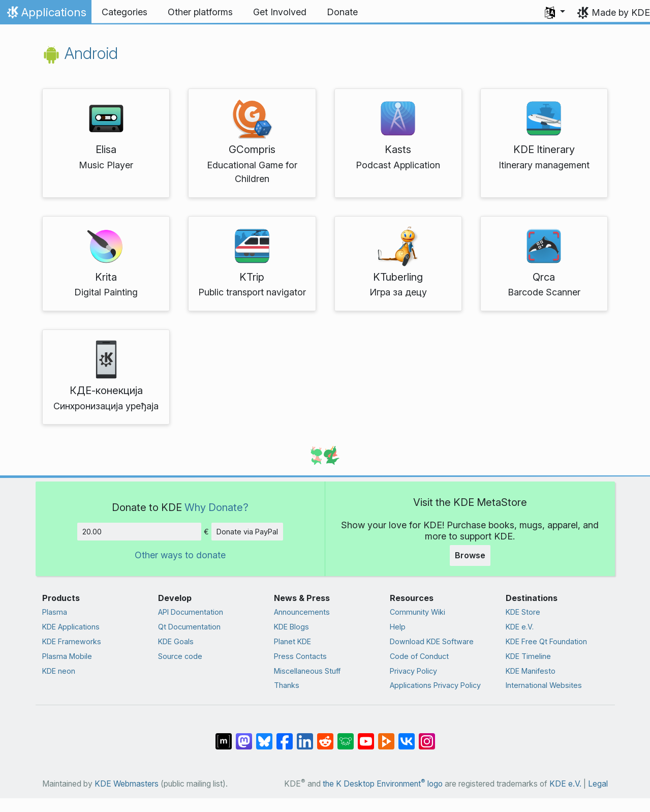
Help (398, 627)
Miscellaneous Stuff (307, 671)
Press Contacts (300, 656)
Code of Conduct (419, 656)
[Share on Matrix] (224, 736)
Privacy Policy (413, 671)
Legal (598, 784)
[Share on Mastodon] (244, 736)
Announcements (302, 612)
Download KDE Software (432, 641)
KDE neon (59, 671)
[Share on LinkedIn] (305, 736)
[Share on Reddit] (325, 736)
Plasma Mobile (67, 656)
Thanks (287, 685)
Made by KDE (621, 12)
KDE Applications (71, 627)
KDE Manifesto (531, 671)
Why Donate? (216, 507)
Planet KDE (292, 641)
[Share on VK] (407, 736)
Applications (45, 15)
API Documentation (191, 612)
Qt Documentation (189, 627)
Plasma (55, 612)
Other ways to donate (180, 555)
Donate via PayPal (247, 532)
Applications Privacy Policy (435, 685)
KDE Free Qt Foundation (546, 641)
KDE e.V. (520, 627)
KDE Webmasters (127, 784)
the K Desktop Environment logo (383, 784)
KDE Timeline (528, 656)
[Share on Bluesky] (264, 736)
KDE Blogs (291, 627)
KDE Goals (176, 641)
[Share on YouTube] (366, 736)
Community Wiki (417, 612)
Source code (180, 656)
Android (80, 53)
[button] (555, 12)
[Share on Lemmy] (346, 736)
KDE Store (523, 612)
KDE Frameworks (72, 641)
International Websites (544, 685)
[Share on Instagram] (427, 736)
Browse (470, 555)
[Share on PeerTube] (386, 736)
